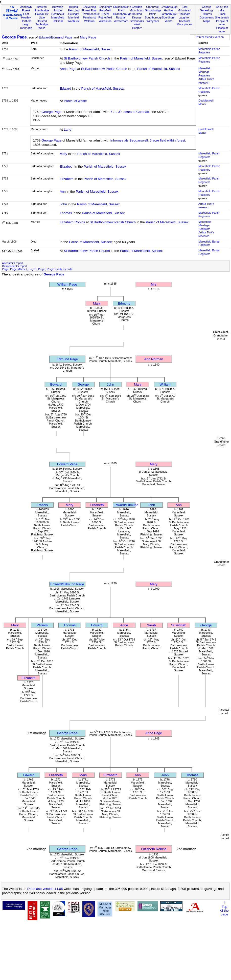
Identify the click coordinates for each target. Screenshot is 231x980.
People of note (222, 23)
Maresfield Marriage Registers (205, 72)
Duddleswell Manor (206, 102)
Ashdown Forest (26, 9)
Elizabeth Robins (72, 222)
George (83, 384)
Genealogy (207, 10)
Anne (124, 625)
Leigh (26, 24)
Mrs (154, 284)
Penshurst (89, 17)
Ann (63, 192)
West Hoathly (137, 26)
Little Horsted (42, 19)
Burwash (57, 7)
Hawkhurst (42, 14)
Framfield (105, 10)
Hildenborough (122, 14)
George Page (14, 37)
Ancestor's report (13, 263)
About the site (222, 9)
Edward (65, 88)
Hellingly (74, 14)
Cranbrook (153, 7)
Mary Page (88, 37)
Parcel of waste (75, 101)
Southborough (154, 17)
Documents (207, 17)
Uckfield (58, 21)
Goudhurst (137, 10)
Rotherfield (105, 17)
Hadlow (168, 10)
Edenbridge (42, 10)
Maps (207, 21)
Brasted (42, 7)
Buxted (73, 7)
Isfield (153, 14)
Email (222, 14)
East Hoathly (26, 16)
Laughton (184, 17)
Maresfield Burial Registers (209, 243)
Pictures (207, 14)
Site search (222, 17)
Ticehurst (184, 21)
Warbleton (105, 21)
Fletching (73, 10)
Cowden (137, 7)
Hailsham (184, 14)
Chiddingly (105, 7)
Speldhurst (168, 17)
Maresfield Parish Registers (209, 51)
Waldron (89, 21)
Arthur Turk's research (206, 81)
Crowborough (169, 7)
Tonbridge (26, 28)
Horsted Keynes (137, 16)
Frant (121, 10)
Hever (105, 14)
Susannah (179, 625)
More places (184, 24)
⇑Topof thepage (224, 909)
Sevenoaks (137, 21)
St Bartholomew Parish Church (87, 58)
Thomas (66, 213)
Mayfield (73, 17)
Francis (42, 505)
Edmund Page (67, 359)
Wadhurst (73, 21)
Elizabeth (67, 166)
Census (207, 7)
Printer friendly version (210, 37)
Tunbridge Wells (42, 26)
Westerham (121, 21)
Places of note (222, 30)
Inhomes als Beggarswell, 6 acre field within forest (148, 140)
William (165, 384)
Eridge (58, 10)
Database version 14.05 (45, 889)
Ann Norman (154, 359)
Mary (63, 154)
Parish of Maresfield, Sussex (90, 49)
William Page (67, 284)
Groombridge (153, 10)
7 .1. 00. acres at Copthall (130, 112)
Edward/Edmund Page (55, 37)
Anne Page (68, 69)
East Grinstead (184, 9)
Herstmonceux (90, 14)
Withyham (153, 21)
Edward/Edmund (126, 505)
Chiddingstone (122, 7)
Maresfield (57, 17)
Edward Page (67, 464)
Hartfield (26, 21)
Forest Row (89, 10)
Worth (168, 21)
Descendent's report (15, 266)
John (63, 204)
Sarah (151, 625)
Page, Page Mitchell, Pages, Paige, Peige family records (37, 269)
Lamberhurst (169, 14)
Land (67, 129)
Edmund (124, 303)
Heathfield (58, 14)
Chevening (89, 7)
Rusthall (121, 17)
